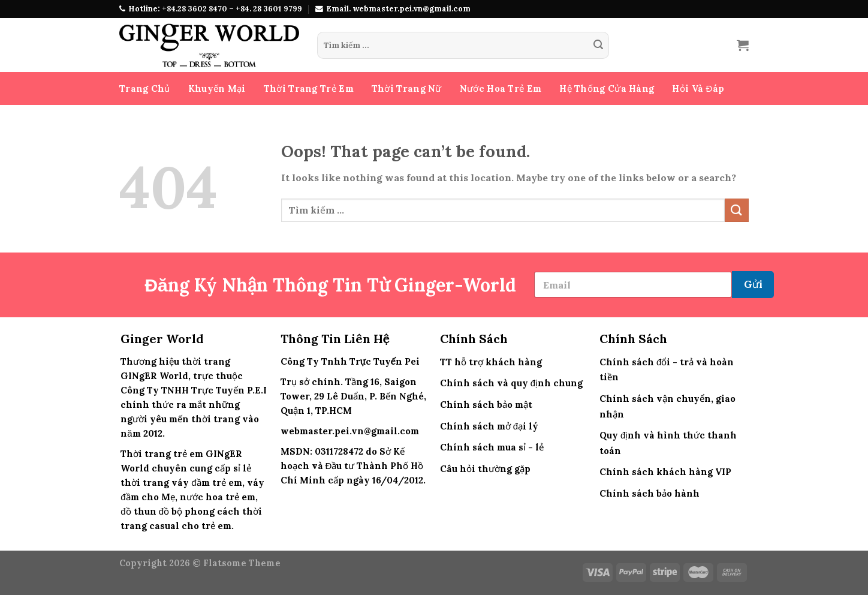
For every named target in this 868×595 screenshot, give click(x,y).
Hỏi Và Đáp (698, 88)
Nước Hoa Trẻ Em (501, 88)
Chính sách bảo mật (486, 405)
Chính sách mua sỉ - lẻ (492, 447)
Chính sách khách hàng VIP (665, 472)
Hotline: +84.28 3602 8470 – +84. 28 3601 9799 (215, 9)
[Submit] (598, 46)
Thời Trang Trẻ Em (309, 88)
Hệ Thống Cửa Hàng (607, 88)
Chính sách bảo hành (650, 493)
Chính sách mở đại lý (489, 426)
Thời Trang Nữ (407, 88)
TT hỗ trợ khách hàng (491, 362)
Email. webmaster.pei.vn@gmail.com (398, 9)
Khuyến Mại (217, 88)
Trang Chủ (145, 88)
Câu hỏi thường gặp (485, 469)
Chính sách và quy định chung (511, 383)
